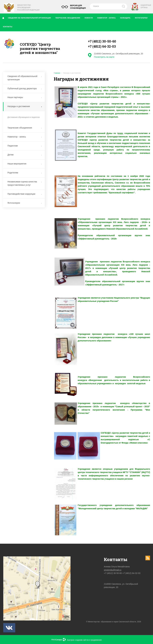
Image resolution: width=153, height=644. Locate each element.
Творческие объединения (69, 17)
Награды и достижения (25, 106)
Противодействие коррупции (25, 194)
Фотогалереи (142, 17)
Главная (57, 73)
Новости (90, 17)
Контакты (9, 26)
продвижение (96, 640)
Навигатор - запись (108, 17)
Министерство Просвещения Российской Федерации (28, 7)
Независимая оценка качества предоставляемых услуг (25, 183)
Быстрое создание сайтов (78, 640)
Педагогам (25, 146)
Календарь (126, 17)
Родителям (25, 173)
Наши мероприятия (25, 164)
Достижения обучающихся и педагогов (24, 117)
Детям (25, 155)
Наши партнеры (25, 97)
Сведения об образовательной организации (30, 17)
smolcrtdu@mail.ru (113, 570)
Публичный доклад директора (25, 88)
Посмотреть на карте (104, 57)
